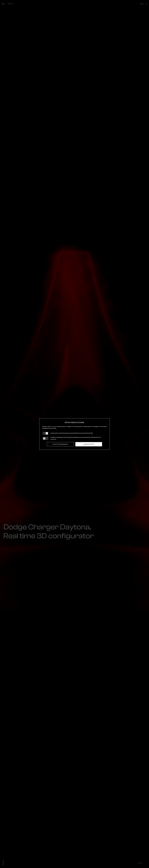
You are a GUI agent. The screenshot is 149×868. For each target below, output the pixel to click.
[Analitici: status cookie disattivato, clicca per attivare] (46, 438)
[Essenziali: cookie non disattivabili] (46, 433)
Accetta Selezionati (60, 444)
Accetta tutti (89, 444)
